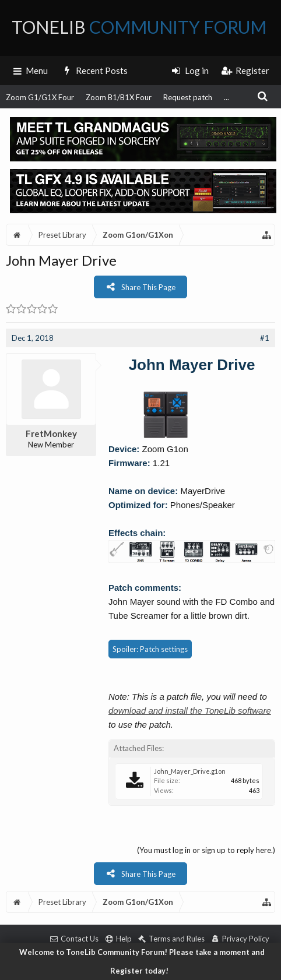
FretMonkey (51, 433)
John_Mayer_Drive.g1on (190, 771)
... (226, 97)
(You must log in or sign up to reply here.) (206, 850)
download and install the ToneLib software (190, 711)
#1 (265, 338)
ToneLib (139, 27)
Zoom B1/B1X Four (119, 97)
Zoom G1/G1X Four (40, 97)
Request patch (188, 97)
